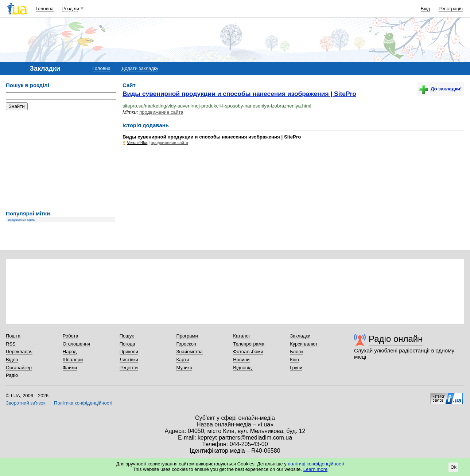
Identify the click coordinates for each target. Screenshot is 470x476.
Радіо (12, 375)
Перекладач (19, 352)
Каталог (242, 336)
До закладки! (440, 89)
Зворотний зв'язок (26, 403)
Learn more (315, 469)
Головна (45, 9)
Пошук (127, 336)
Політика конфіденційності (83, 403)
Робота (71, 336)
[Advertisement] (61, 160)
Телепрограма (249, 344)
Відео (12, 360)
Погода (127, 344)
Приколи (129, 352)
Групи (296, 368)
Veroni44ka (137, 143)
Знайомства (189, 352)
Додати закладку (140, 68)
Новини (241, 360)
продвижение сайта (22, 220)
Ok (453, 467)
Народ (70, 352)
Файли (70, 368)
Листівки (129, 360)
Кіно (294, 360)
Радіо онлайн (396, 339)
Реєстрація (451, 9)
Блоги (296, 352)
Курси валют (304, 344)
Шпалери (73, 360)
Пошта (13, 336)
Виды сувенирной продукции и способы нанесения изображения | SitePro (239, 94)
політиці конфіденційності (316, 464)
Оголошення (77, 344)
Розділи (71, 9)
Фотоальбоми (248, 352)
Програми (187, 336)
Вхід (426, 9)
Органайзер (19, 368)
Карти (182, 360)
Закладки (300, 336)
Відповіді (243, 368)
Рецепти (129, 368)
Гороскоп (186, 344)
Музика (184, 368)
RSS (11, 344)
